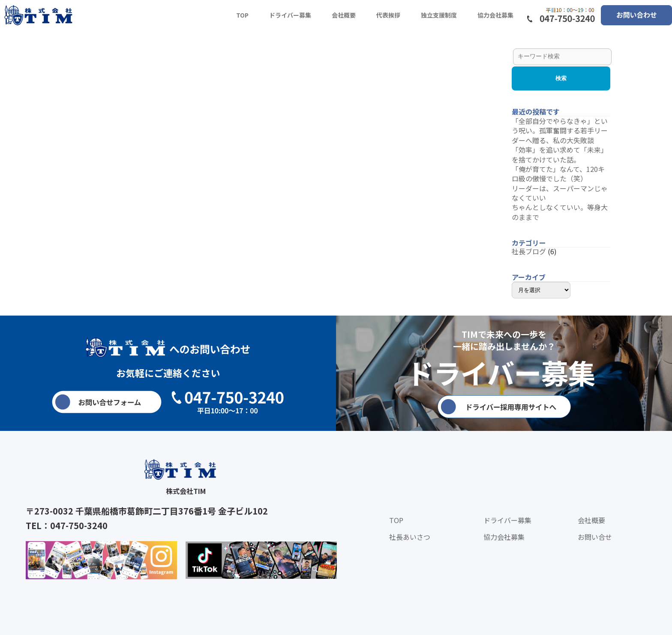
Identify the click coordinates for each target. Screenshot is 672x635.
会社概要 (344, 15)
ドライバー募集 (290, 15)
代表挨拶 (388, 15)
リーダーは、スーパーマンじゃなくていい (560, 193)
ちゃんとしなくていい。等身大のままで (560, 212)
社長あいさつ (410, 537)
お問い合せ (595, 537)
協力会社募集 (495, 15)
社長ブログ (529, 251)
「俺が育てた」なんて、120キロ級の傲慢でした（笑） (558, 174)
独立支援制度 (439, 15)
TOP (242, 15)
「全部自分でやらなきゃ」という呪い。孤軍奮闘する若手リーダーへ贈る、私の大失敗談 (560, 131)
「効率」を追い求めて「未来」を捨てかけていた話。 (560, 154)
